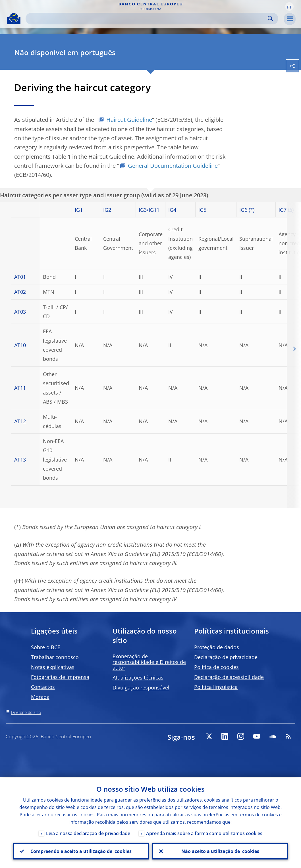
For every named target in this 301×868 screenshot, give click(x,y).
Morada (40, 697)
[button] (289, 7)
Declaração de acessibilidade (229, 677)
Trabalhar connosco (55, 657)
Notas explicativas (53, 667)
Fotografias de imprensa (60, 677)
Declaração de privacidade (226, 657)
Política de (216, 667)
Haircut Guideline (129, 120)
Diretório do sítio (26, 712)
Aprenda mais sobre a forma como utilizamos (204, 833)
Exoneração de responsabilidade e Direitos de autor (149, 662)
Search (270, 19)
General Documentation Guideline (173, 166)
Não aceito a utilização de (220, 851)
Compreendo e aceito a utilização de (81, 851)
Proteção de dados (217, 647)
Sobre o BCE (46, 647)
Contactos (43, 687)
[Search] (147, 19)
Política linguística (216, 687)
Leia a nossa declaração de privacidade (88, 833)
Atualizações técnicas (138, 678)
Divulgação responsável (141, 687)
